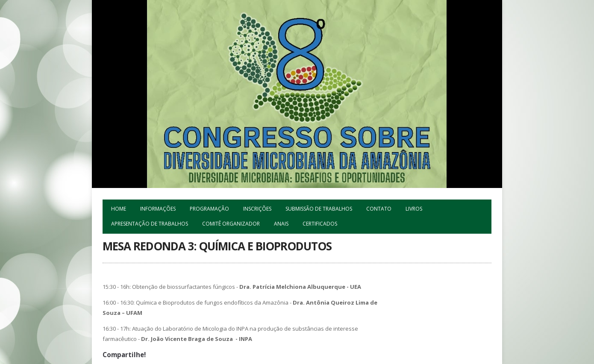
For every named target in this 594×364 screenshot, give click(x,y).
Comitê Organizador (231, 224)
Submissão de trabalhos (319, 209)
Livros (414, 209)
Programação (209, 209)
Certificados (320, 224)
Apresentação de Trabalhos (150, 224)
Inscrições (257, 209)
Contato (379, 209)
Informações (158, 209)
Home (119, 209)
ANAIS (281, 224)
